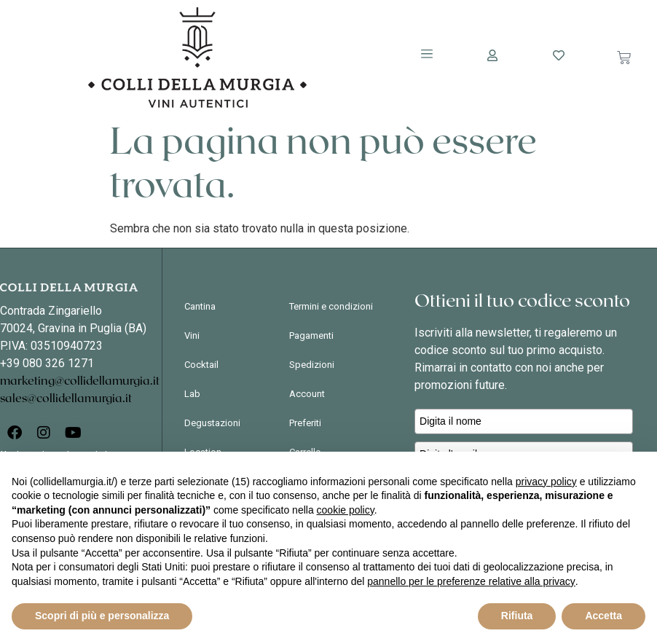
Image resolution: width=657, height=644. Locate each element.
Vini (192, 335)
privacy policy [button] (546, 482)
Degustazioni (212, 423)
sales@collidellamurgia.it (66, 398)
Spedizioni (312, 365)
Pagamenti (311, 335)
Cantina (200, 306)
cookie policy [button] (346, 510)
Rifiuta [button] (517, 616)
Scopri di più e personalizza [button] (102, 616)
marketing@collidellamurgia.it (80, 381)
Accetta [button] (603, 616)
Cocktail (201, 365)
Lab (192, 394)
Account (307, 394)
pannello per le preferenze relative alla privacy (471, 581)
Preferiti (305, 423)
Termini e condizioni (331, 306)
